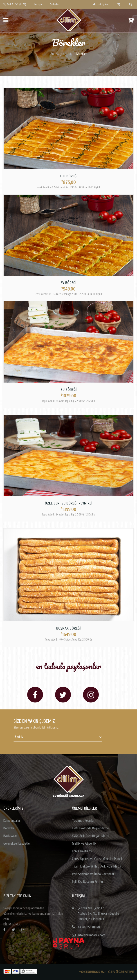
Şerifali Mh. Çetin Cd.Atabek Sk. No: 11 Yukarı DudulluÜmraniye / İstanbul (98, 914)
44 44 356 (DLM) (89, 927)
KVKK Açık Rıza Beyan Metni (91, 836)
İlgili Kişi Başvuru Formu (87, 882)
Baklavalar (10, 836)
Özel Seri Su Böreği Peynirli (69, 503)
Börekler (9, 828)
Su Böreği (69, 390)
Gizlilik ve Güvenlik (84, 843)
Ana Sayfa (57, 54)
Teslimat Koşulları (84, 821)
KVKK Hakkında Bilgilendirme (90, 828)
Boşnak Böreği (68, 628)
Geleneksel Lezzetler (17, 843)
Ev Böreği (68, 283)
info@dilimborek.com (91, 935)
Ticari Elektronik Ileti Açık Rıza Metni (97, 866)
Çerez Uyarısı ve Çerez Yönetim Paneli (97, 859)
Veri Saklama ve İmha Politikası (93, 874)
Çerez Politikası (82, 851)
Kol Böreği (69, 176)
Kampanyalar (12, 821)
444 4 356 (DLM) (15, 4)
